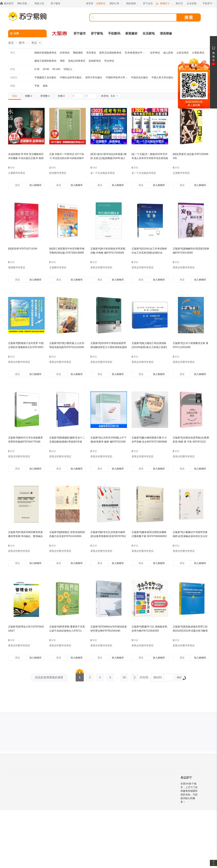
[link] (15, 96)
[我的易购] (133, 4)
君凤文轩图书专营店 (101, 267)
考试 (34, 43)
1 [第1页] (80, 676)
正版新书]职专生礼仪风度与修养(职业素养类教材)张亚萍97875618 (108, 536)
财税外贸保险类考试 (45, 53)
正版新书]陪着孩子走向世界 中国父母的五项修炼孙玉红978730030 (26, 347)
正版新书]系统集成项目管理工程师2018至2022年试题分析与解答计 (190, 631)
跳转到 (158, 677)
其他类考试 (95, 61)
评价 (11, 168)
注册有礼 (101, 3)
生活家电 (149, 33)
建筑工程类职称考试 (45, 61)
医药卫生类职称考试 (110, 53)
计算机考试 (198, 53)
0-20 (37, 69)
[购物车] (164, 4)
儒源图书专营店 (17, 267)
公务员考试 (183, 53)
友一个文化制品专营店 (103, 173)
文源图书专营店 (181, 173)
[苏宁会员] (148, 4)
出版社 (14, 77)
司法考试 (109, 61)
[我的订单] (116, 4)
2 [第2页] (90, 676)
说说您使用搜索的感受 (49, 677)
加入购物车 (35, 185)
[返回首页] (8, 4)
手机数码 (114, 33)
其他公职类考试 (77, 61)
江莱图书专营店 (17, 173)
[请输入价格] (77, 96)
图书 (22, 43)
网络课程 (78, 53)
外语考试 (65, 53)
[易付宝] (179, 4)
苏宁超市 (80, 33)
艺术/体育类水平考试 (136, 53)
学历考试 (91, 53)
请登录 (90, 3)
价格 (13, 69)
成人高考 (168, 53)
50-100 (56, 69)
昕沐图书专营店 (58, 173)
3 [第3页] (100, 676)
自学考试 (155, 53)
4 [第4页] (110, 676)
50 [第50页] (124, 676)
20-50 (46, 69)
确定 (181, 678)
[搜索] (136, 17)
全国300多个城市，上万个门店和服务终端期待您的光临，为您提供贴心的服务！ (189, 793)
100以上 (68, 69)
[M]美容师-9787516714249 (23, 249)
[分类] (27, 33)
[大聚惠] (60, 33)
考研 (62, 61)
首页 (11, 43)
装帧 (13, 86)
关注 (17, 185)
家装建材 (131, 33)
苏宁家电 (97, 33)
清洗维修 (166, 33)
